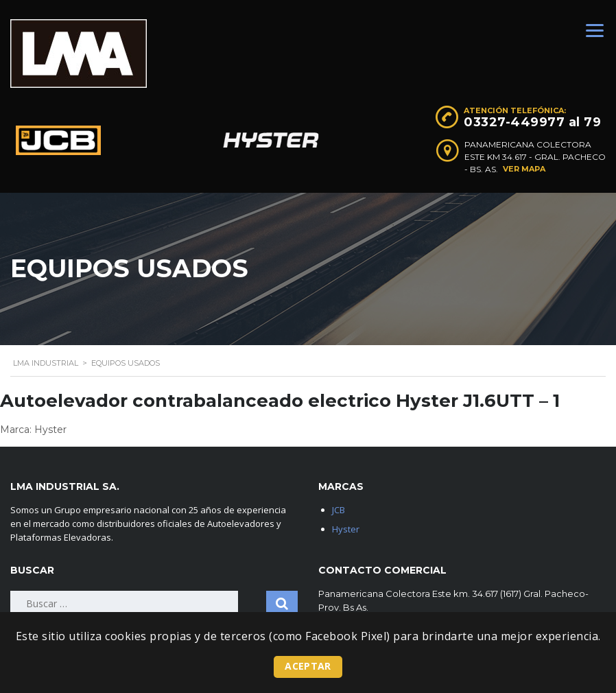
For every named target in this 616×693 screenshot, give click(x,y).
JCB (339, 510)
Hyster (346, 529)
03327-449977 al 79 (532, 122)
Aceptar (308, 666)
